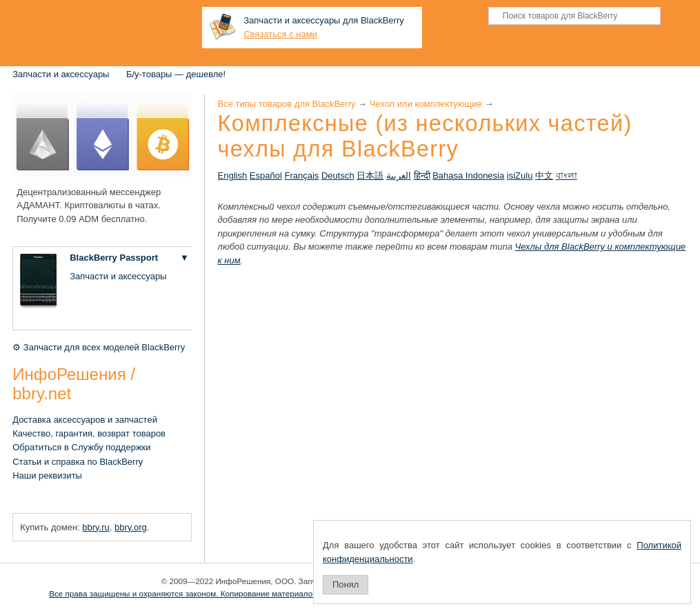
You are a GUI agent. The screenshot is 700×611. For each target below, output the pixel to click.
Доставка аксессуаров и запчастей (85, 420)
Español (266, 176)
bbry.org (131, 527)
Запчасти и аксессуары (61, 74)
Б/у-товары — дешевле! (176, 74)
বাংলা (567, 176)
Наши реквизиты (47, 475)
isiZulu (520, 176)
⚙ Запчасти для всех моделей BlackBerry (99, 347)
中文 (544, 176)
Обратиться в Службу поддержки (81, 447)
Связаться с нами (280, 34)
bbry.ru (96, 527)
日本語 (370, 176)
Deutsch (338, 176)
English (233, 176)
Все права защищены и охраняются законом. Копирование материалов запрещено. (206, 593)
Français (301, 176)
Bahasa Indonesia (468, 176)
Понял (346, 584)
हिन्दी (422, 176)
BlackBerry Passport (114, 258)
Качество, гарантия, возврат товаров (89, 433)
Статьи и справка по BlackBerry (78, 462)
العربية (399, 176)
